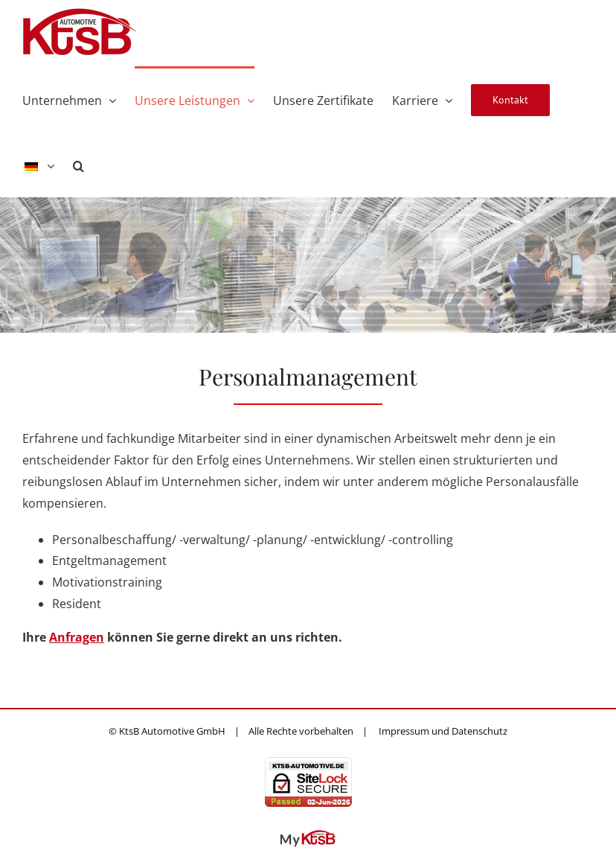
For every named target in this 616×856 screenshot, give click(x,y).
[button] (78, 165)
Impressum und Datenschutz (443, 731)
